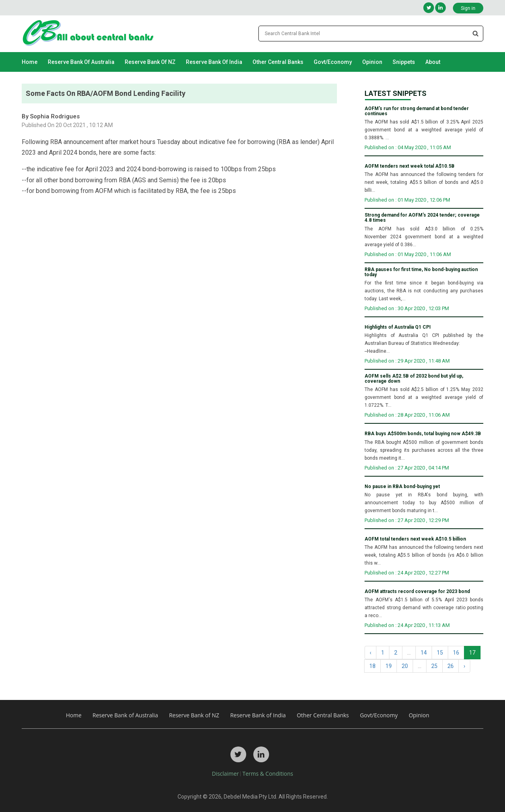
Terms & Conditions (268, 774)
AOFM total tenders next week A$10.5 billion (415, 539)
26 (451, 666)
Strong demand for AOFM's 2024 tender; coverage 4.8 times (422, 218)
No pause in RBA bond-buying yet (402, 487)
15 (440, 653)
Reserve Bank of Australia (81, 62)
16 (456, 653)
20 (405, 666)
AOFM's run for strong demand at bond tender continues (417, 111)
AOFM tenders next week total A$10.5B (410, 166)
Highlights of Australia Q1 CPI (398, 327)
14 (424, 653)
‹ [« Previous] (370, 653)
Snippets (404, 62)
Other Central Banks (278, 62)
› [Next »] (464, 666)
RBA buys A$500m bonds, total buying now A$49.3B (423, 434)
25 (434, 666)
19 (389, 666)
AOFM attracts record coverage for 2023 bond (417, 592)
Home (30, 62)
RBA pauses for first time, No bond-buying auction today (421, 272)
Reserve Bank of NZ (150, 62)
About (433, 62)
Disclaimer (225, 774)
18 (372, 666)
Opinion (372, 62)
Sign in (468, 8)
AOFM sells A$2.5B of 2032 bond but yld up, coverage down (414, 379)
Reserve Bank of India (214, 62)
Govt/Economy (333, 62)
